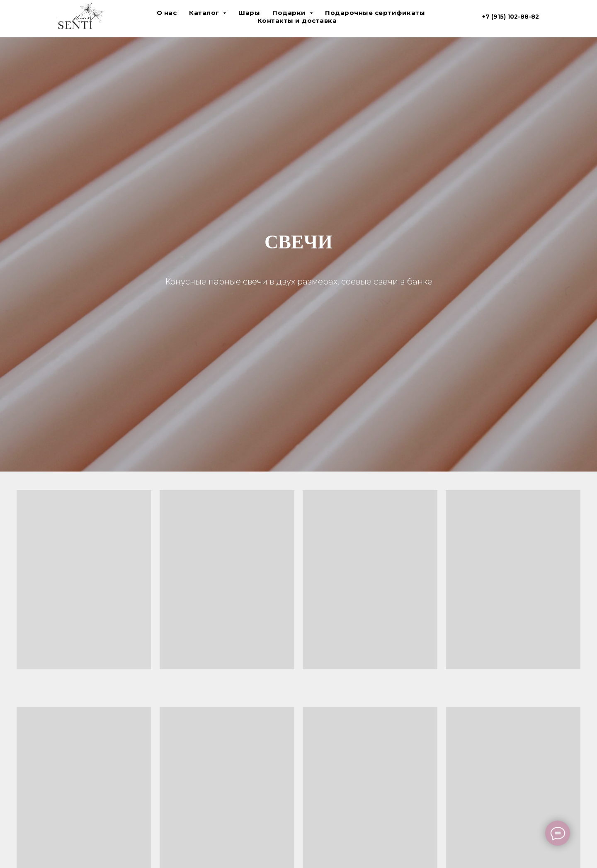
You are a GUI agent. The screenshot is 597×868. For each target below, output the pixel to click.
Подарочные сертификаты (375, 13)
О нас (167, 13)
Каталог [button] (205, 13)
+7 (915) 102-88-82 (511, 17)
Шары (249, 13)
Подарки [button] (290, 13)
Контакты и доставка (297, 21)
